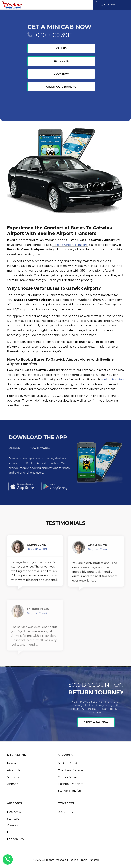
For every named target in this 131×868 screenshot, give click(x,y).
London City (16, 839)
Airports (13, 784)
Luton (11, 832)
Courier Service (69, 777)
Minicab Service (69, 764)
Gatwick (13, 825)
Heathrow (14, 812)
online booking (113, 380)
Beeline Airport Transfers (70, 245)
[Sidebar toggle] (127, 5)
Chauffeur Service (70, 770)
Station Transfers (70, 791)
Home (11, 764)
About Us (14, 770)
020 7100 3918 (54, 35)
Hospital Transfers (70, 784)
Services (13, 777)
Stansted (13, 819)
